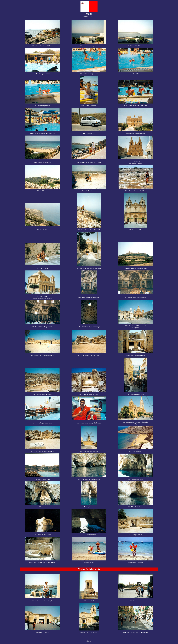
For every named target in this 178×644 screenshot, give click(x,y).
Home (89, 641)
